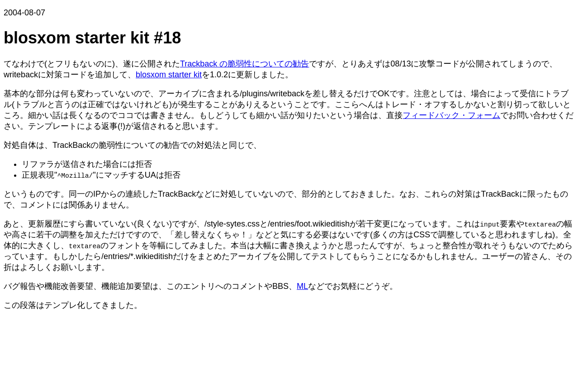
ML (302, 286)
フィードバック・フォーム (451, 115)
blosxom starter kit (169, 75)
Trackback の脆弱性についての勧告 (244, 64)
